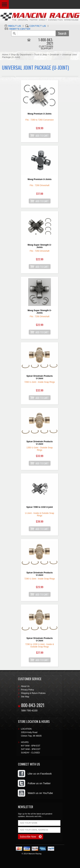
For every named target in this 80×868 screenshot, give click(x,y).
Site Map (25, 697)
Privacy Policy (27, 690)
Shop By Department (21, 55)
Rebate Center (20, 29)
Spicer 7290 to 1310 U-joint (40, 507)
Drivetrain (55, 55)
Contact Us (38, 26)
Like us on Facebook (40, 774)
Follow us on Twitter (39, 783)
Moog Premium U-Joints (39, 114)
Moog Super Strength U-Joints (40, 246)
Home (5, 55)
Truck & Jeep (41, 55)
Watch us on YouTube (40, 793)
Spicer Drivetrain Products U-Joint (40, 377)
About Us (15, 26)
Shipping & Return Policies (33, 693)
